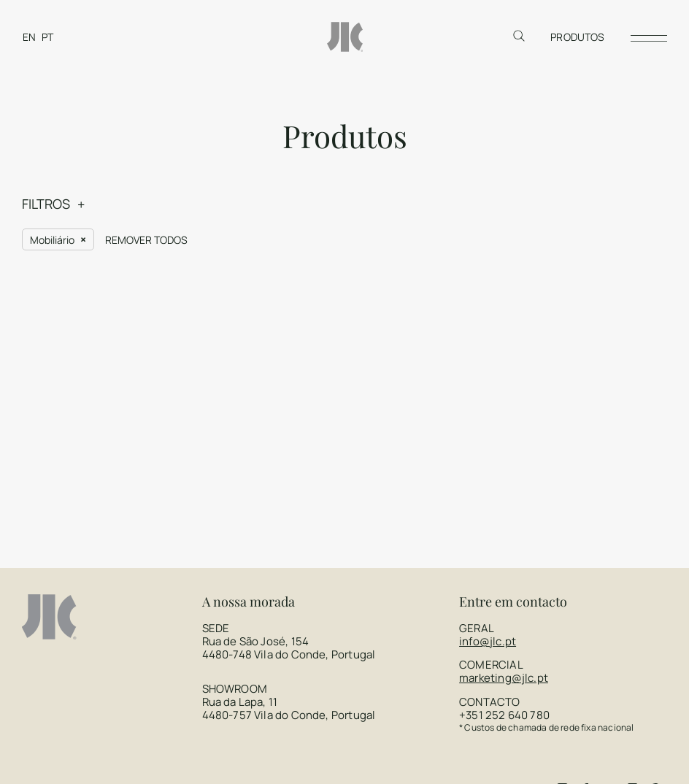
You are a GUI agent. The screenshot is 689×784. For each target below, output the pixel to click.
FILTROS (46, 101)
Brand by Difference (461, 751)
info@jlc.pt (488, 539)
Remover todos (146, 138)
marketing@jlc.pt (504, 576)
